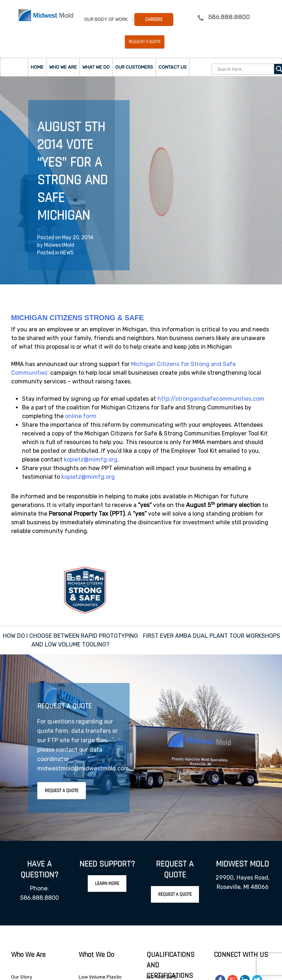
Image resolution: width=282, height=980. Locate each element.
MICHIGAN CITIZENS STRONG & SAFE (78, 318)
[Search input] (245, 69)
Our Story (22, 977)
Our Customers (134, 67)
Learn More (107, 884)
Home (37, 67)
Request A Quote (62, 791)
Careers (154, 20)
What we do (96, 67)
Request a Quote (145, 42)
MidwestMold (59, 245)
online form (81, 416)
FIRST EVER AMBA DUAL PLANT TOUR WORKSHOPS (212, 636)
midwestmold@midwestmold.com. (84, 768)
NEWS (67, 253)
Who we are (63, 67)
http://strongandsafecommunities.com (211, 399)
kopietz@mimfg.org (91, 459)
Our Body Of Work (106, 19)
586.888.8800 (229, 17)
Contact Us (173, 67)
